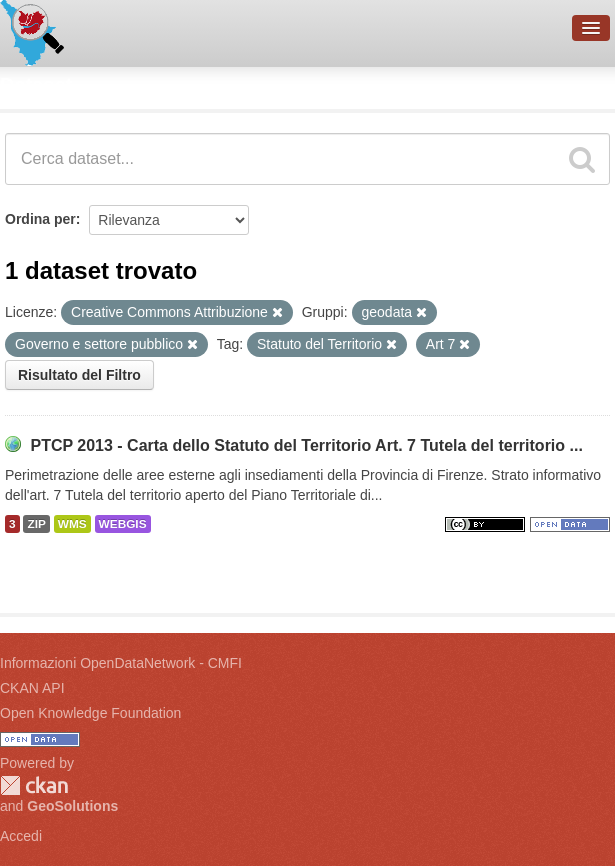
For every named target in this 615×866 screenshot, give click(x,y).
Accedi (21, 836)
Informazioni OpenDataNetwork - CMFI (121, 663)
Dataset (36, 85)
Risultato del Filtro (79, 375)
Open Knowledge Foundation (90, 713)
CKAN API (32, 688)
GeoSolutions (72, 806)
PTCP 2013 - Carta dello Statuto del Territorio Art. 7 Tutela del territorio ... (306, 445)
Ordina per (40, 219)
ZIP (36, 524)
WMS (72, 524)
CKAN (34, 785)
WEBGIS (123, 524)
